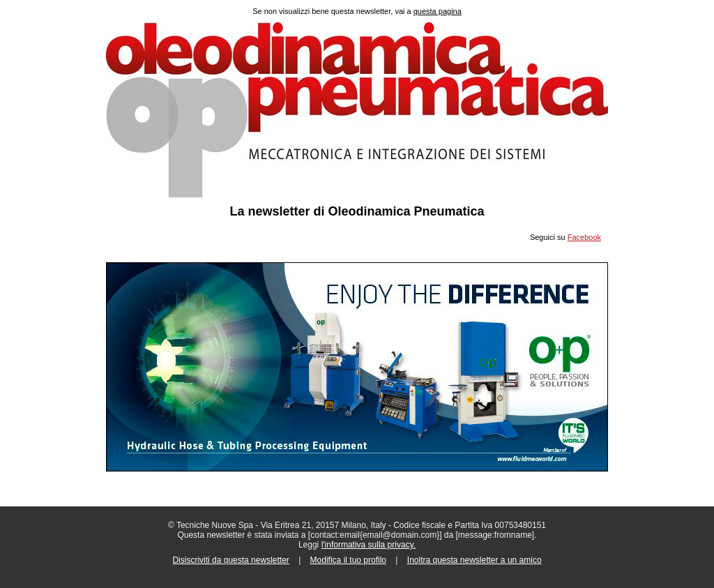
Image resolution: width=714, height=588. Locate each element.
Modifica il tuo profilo (348, 560)
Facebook (584, 237)
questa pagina (438, 11)
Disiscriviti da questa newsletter (230, 560)
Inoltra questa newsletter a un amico (474, 560)
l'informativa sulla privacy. (369, 545)
